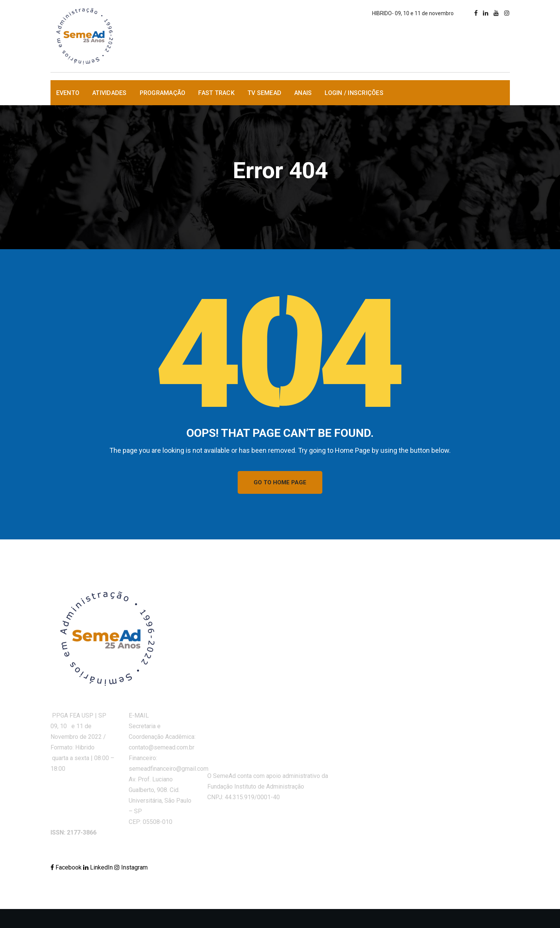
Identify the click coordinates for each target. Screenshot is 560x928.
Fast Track (216, 93)
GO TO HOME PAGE (280, 482)
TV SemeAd (264, 93)
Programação (163, 93)
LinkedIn (99, 867)
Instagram (131, 867)
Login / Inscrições (354, 93)
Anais (303, 93)
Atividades (110, 93)
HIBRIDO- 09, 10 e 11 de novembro (413, 13)
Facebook (67, 867)
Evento (68, 93)
